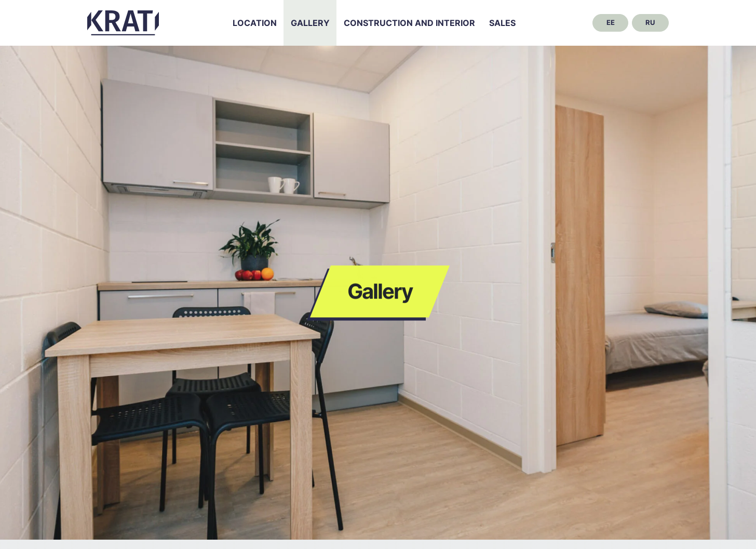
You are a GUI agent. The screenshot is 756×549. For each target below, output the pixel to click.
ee (611, 23)
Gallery (310, 23)
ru (650, 23)
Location (255, 23)
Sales (502, 23)
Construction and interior (409, 23)
